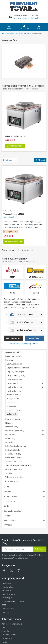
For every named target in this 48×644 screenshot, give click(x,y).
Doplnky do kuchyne (16, 372)
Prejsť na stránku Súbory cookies (24, 344)
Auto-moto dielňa (11, 414)
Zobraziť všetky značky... (12, 611)
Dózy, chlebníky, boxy (16, 375)
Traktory (7, 434)
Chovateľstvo (9, 419)
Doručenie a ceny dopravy (13, 519)
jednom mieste (37, 628)
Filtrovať (40, 160)
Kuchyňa (28, 34)
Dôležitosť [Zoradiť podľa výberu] (10, 160)
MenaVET (6, 597)
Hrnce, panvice (13, 383)
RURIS (4, 601)
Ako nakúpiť (7, 516)
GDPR (4, 523)
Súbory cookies (8, 527)
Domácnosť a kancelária (15, 34)
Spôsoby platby (8, 505)
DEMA (12, 277)
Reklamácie (6, 509)
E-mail (35, 18)
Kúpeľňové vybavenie (14, 399)
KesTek (36, 293)
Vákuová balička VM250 (15, 136)
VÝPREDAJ (8, 443)
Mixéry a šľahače (14, 395)
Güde (12, 293)
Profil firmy (6, 501)
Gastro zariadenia (15, 379)
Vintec (4, 604)
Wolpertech (6, 608)
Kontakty (5, 530)
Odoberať (40, 467)
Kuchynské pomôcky (16, 387)
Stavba (7, 424)
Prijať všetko (35, 338)
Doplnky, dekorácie (14, 356)
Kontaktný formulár (22, 18)
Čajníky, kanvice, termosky (18, 368)
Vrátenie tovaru (8, 512)
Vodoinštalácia (10, 439)
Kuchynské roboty (15, 391)
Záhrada (7, 410)
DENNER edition (36, 277)
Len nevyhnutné (13, 338)
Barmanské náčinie (15, 364)
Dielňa (6, 405)
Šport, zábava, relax (12, 429)
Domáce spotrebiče (14, 352)
